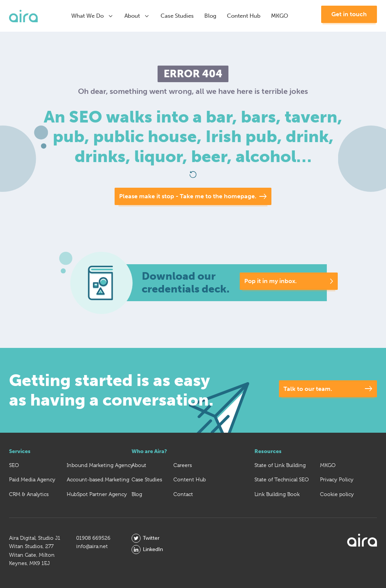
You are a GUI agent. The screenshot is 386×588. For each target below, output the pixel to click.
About (137, 16)
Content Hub (244, 16)
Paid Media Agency (32, 479)
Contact (183, 494)
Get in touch (349, 14)
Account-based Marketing (98, 479)
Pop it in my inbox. (271, 281)
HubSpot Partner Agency (97, 494)
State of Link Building (280, 465)
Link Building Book (277, 494)
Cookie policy (337, 494)
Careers (183, 465)
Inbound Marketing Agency (100, 465)
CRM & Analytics (29, 494)
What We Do (93, 16)
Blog (210, 16)
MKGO (280, 16)
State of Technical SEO (282, 479)
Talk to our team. (308, 389)
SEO (14, 465)
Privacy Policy (337, 479)
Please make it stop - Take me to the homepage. (188, 196)
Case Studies (177, 16)
